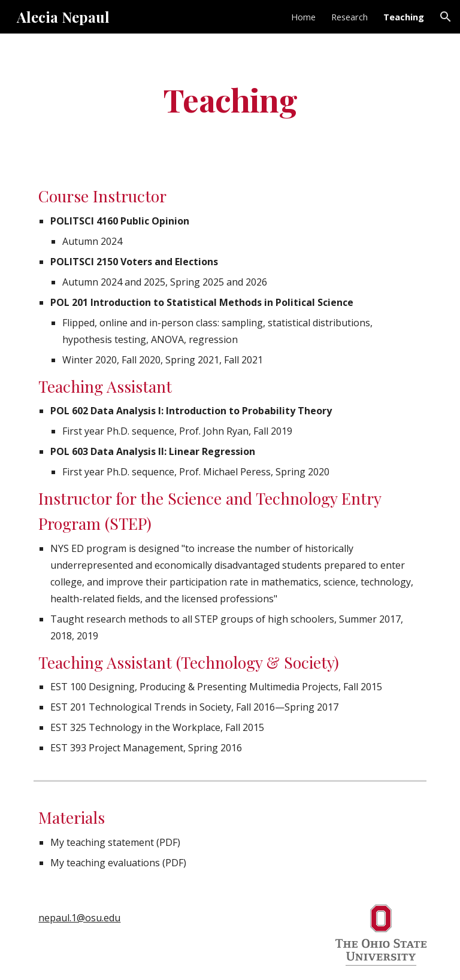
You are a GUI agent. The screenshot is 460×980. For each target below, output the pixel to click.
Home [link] (303, 17)
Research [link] (349, 17)
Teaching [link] (404, 17)
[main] (230, 99)
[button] (446, 17)
